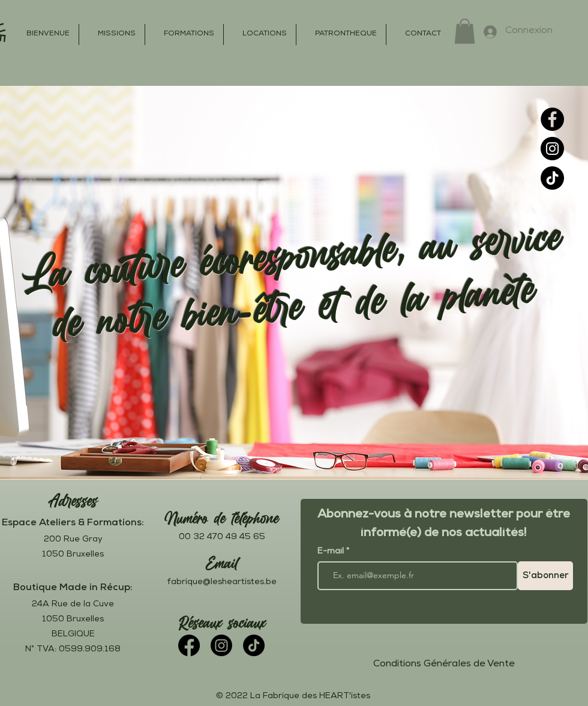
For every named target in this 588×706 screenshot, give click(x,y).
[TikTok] (552, 178)
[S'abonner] (545, 576)
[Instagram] (552, 149)
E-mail (332, 552)
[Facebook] (552, 119)
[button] (465, 31)
